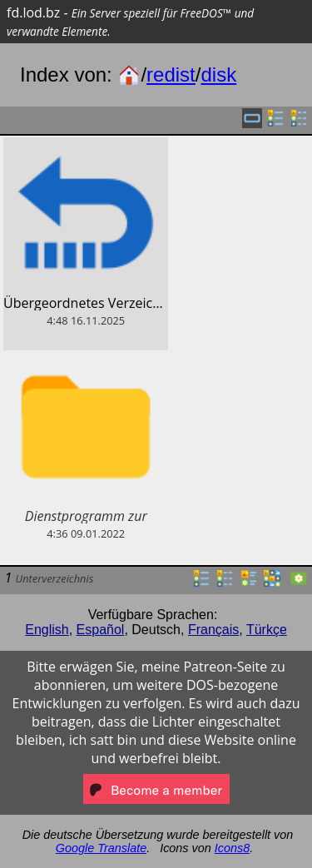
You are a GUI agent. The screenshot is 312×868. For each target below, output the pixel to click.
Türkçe (267, 630)
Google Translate (101, 848)
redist (171, 74)
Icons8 (232, 848)
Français (213, 630)
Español (101, 630)
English (47, 630)
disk (218, 74)
